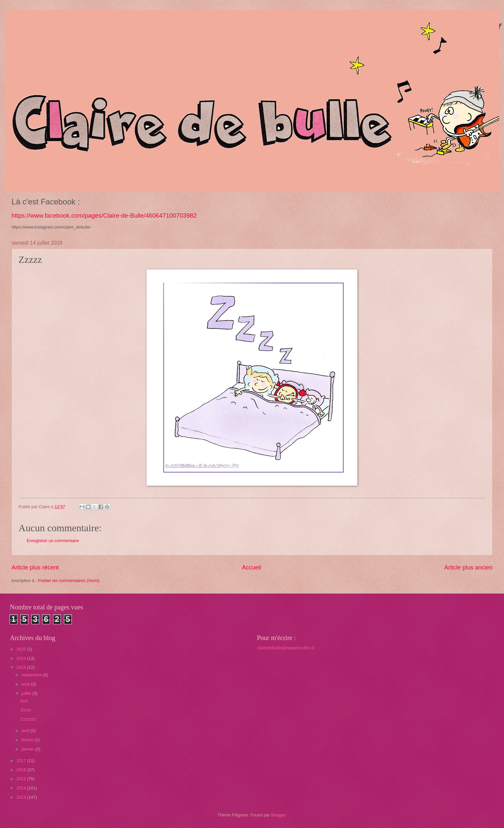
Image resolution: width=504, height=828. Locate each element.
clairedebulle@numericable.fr (286, 648)
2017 (22, 761)
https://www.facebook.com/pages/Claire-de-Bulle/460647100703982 (104, 215)
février (28, 740)
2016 (22, 770)
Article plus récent (35, 567)
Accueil (251, 567)
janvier (28, 749)
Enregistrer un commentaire (53, 541)
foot (24, 701)
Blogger (278, 815)
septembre (32, 675)
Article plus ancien (468, 567)
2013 (22, 797)
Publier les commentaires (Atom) (69, 581)
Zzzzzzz (28, 719)
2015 (22, 779)
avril (26, 731)
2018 (22, 667)
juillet (27, 693)
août (26, 684)
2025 (22, 649)
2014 (22, 788)
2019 (22, 658)
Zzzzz (26, 710)
